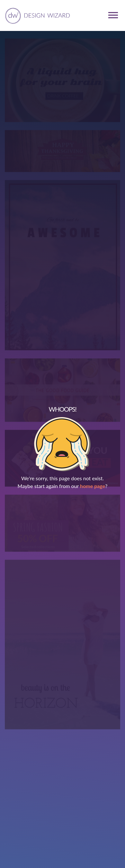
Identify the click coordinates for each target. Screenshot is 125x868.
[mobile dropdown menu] (113, 15)
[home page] (36, 15)
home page (93, 486)
